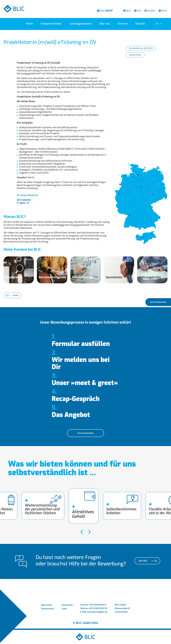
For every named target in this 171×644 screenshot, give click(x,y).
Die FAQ (143, 561)
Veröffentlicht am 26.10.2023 (141, 48)
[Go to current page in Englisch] (161, 24)
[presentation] (82, 532)
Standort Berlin (135, 55)
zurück (16, 295)
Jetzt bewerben (85, 433)
